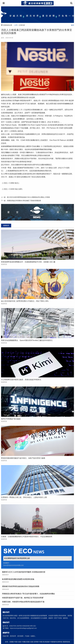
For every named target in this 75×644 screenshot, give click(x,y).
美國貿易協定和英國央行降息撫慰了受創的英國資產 (24, 201)
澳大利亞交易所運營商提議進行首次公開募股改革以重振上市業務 (28, 197)
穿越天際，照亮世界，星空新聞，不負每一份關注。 (20, 636)
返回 (72, 25)
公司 (16, 25)
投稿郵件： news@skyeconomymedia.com (13, 564)
